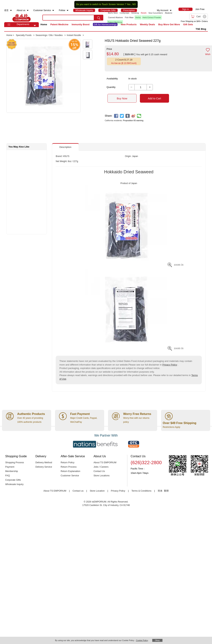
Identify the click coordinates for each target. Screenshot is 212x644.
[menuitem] (11, 10)
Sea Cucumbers (156, 13)
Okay (157, 640)
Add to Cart (154, 98)
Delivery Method (44, 463)
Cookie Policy (142, 640)
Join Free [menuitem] (200, 9)
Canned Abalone (115, 17)
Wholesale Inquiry (14, 484)
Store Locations (101, 476)
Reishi (144, 13)
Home (44, 24)
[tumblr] (128, 116)
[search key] (68, 18)
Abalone (168, 13)
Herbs (138, 17)
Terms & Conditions (142, 491)
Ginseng (135, 13)
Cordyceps (124, 13)
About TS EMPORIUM (105, 463)
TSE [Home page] (21, 18)
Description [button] (65, 147)
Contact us (78, 491)
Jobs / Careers (101, 467)
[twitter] (122, 116)
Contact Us (99, 471)
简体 (160, 491)
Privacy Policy (170, 365)
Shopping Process (15, 463)
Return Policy (67, 463)
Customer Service (70, 476)
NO (134, 4)
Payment (10, 467)
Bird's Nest (113, 13)
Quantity (111, 87)
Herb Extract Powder (152, 17)
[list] (140, 18)
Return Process (69, 467)
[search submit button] (99, 18)
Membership (12, 471)
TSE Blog (201, 29)
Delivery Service (44, 467)
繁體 (166, 491)
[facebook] (116, 116)
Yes (128, 4)
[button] (35, 26)
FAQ (8, 476)
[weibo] (133, 116)
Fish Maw (129, 17)
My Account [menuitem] (163, 10)
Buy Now (122, 98)
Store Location (97, 491)
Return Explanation (70, 471)
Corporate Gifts (13, 480)
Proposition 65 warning (133, 120)
